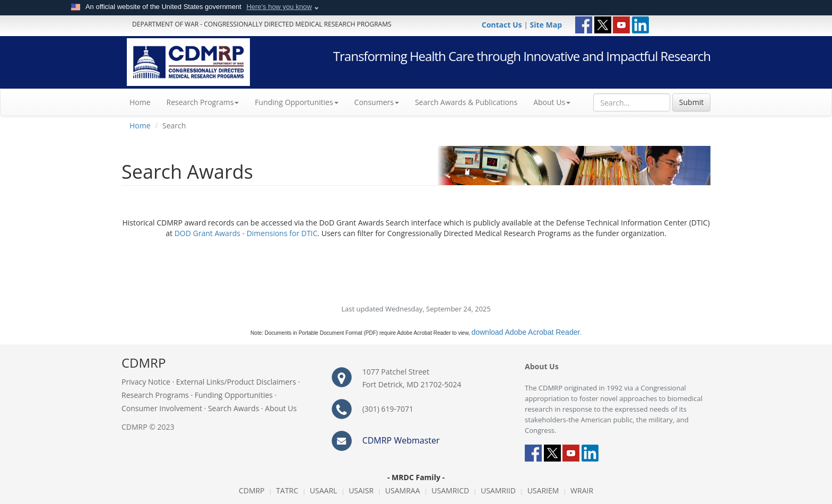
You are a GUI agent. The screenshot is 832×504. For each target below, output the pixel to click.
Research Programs (155, 395)
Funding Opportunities (234, 395)
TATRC (287, 490)
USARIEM (543, 490)
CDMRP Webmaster (401, 440)
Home (144, 102)
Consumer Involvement (162, 408)
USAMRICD (450, 490)
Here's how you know (279, 7)
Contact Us (503, 25)
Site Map (546, 25)
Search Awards (233, 408)
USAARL (324, 490)
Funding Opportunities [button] (296, 102)
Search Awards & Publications (466, 102)
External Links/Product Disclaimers (236, 382)
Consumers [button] (377, 102)
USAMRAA (403, 490)
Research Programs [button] (203, 102)
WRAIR (582, 490)
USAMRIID (498, 490)
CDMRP (252, 490)
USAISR (361, 490)
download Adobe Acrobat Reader (526, 332)
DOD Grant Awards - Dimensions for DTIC (246, 233)
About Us (552, 102)
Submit (691, 102)
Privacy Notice (146, 382)
